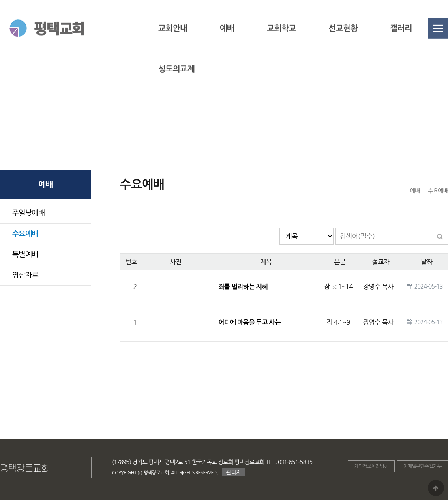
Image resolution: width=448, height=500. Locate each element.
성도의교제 (176, 82)
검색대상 (280, 228)
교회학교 (281, 42)
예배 (227, 42)
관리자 (233, 472)
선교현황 (343, 42)
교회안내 (173, 42)
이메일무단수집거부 (422, 466)
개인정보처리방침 (371, 466)
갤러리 (401, 42)
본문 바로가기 (0, 0)
